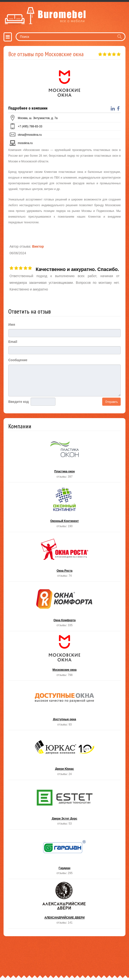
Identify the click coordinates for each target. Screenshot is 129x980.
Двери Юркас (64, 756)
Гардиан (64, 856)
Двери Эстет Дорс (64, 806)
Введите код (18, 402)
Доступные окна (64, 707)
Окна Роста (64, 558)
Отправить (111, 402)
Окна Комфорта (64, 608)
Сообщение (18, 360)
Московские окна (64, 657)
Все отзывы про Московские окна (46, 54)
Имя (12, 325)
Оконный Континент (64, 508)
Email (13, 342)
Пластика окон (64, 459)
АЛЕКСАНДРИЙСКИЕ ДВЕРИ (64, 905)
